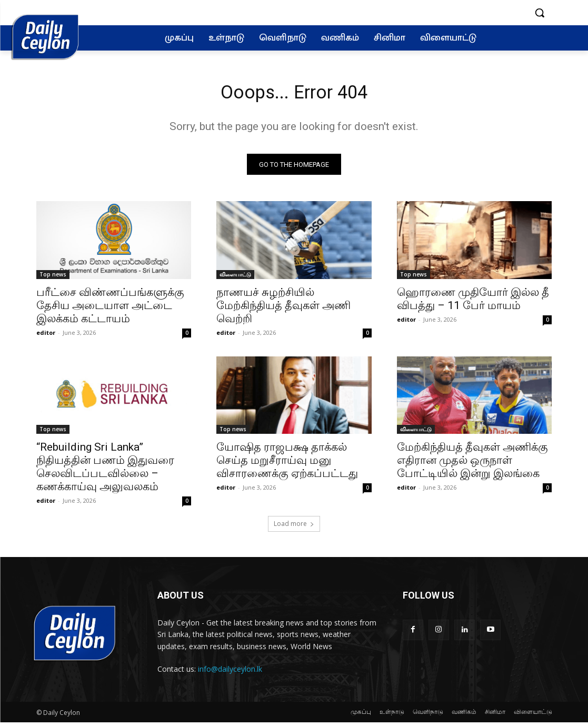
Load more (294, 528)
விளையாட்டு (235, 278)
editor (46, 336)
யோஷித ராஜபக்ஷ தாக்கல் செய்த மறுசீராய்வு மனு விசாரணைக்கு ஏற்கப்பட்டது (287, 464)
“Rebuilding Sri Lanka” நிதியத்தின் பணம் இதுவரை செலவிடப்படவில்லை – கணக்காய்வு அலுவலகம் (105, 471)
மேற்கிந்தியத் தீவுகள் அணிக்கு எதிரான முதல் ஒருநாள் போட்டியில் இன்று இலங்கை (472, 464)
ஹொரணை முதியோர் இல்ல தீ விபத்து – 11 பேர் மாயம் (473, 302)
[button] (540, 13)
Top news (53, 278)
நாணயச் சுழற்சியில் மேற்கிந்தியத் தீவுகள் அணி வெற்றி (283, 309)
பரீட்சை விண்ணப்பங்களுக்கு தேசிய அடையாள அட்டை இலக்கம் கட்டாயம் (110, 309)
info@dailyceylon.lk (230, 673)
